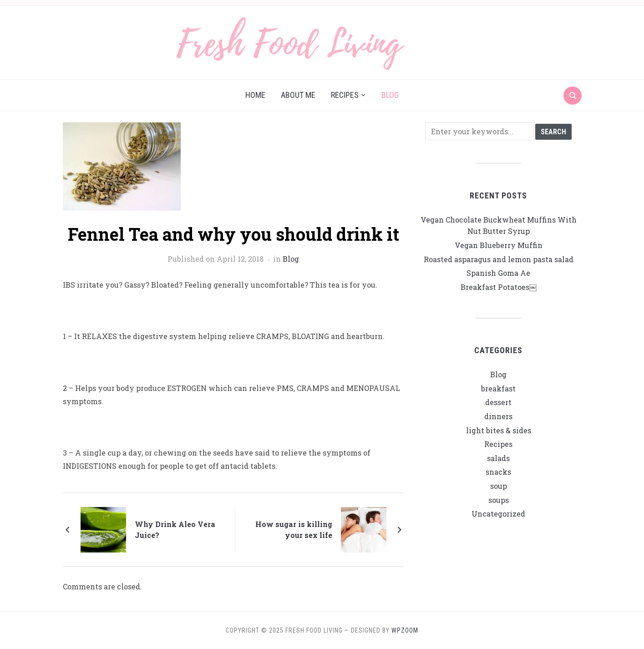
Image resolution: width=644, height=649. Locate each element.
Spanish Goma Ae (498, 273)
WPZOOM (405, 630)
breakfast (498, 388)
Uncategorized (498, 514)
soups (499, 500)
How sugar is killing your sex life (294, 530)
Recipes (345, 95)
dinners (498, 416)
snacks (498, 472)
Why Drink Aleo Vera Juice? (175, 530)
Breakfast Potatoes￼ (499, 287)
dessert (498, 402)
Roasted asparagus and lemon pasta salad (499, 259)
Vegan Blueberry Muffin (499, 245)
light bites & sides (499, 430)
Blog (390, 95)
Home (255, 95)
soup (499, 486)
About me (298, 95)
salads (498, 458)
